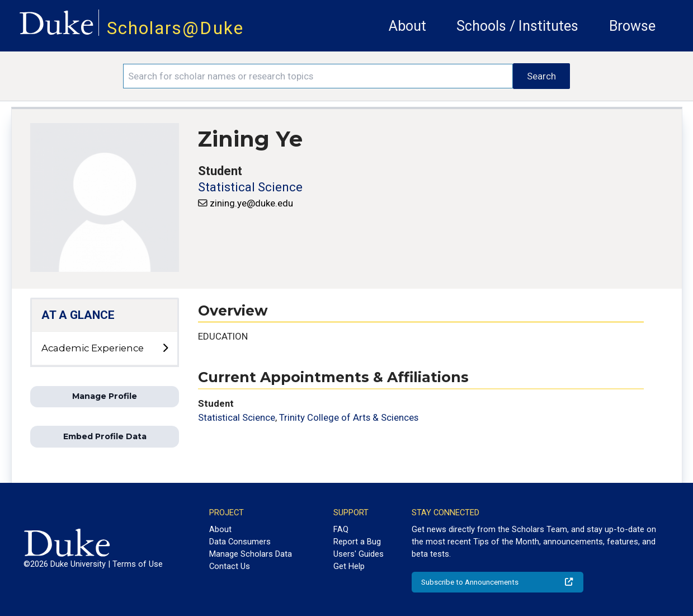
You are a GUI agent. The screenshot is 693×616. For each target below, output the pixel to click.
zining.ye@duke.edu (251, 203)
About (407, 26)
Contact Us (230, 566)
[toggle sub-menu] (165, 349)
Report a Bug (357, 542)
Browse (632, 26)
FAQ (341, 529)
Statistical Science (250, 187)
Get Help (349, 566)
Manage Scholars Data (251, 554)
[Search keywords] (318, 76)
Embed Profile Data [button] (105, 436)
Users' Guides (359, 554)
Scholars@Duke (175, 28)
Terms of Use (138, 564)
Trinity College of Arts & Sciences (349, 417)
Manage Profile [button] (105, 396)
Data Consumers (240, 542)
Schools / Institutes (517, 26)
